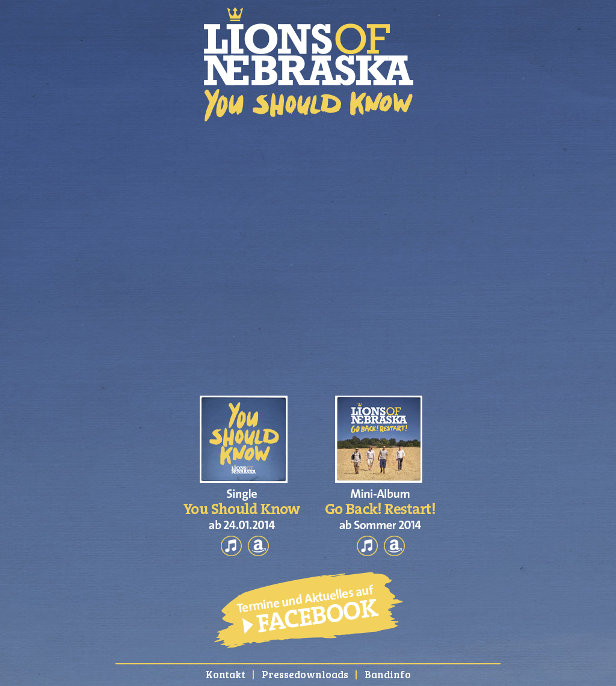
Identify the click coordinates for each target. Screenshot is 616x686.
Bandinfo (388, 674)
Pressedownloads (305, 674)
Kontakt (226, 674)
